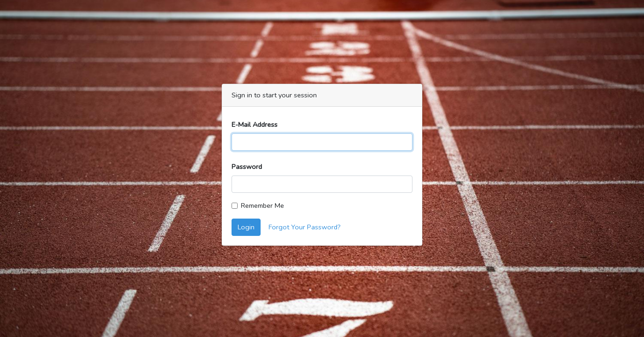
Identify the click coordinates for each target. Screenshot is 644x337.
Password (247, 167)
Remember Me (262, 205)
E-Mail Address (255, 125)
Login (246, 227)
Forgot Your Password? (305, 227)
